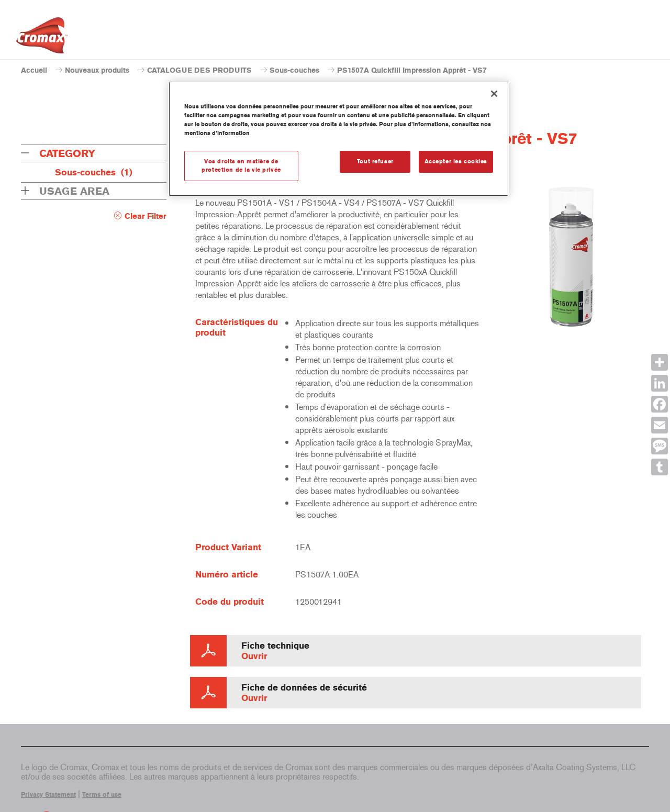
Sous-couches (294, 70)
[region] (339, 139)
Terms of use (102, 795)
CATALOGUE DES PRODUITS (199, 70)
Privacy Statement (48, 795)
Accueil (34, 70)
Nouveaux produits (97, 70)
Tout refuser (375, 161)
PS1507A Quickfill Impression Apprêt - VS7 (412, 70)
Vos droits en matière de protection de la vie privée (241, 165)
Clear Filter (146, 216)
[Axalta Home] (42, 38)
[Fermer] (494, 94)
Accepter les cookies (456, 161)
